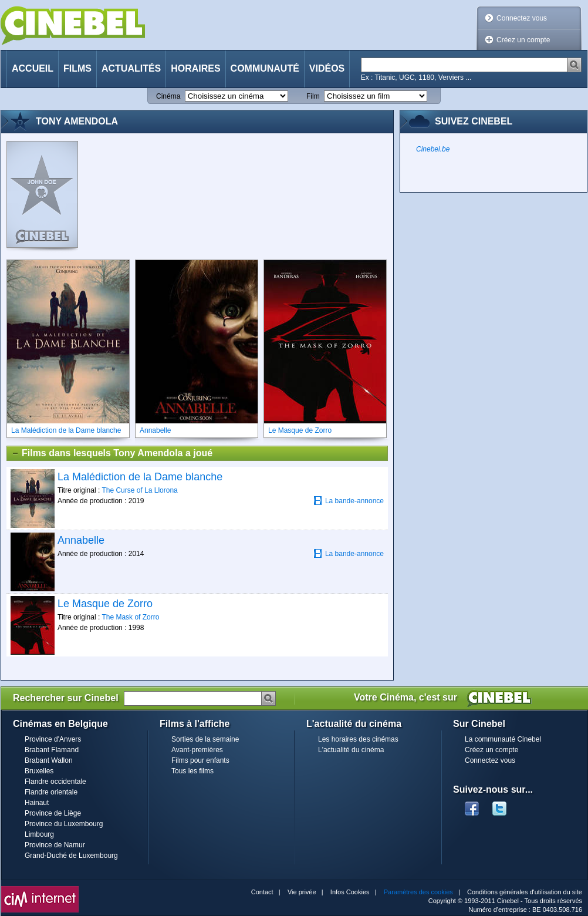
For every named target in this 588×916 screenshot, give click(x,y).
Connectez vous (522, 18)
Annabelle (81, 540)
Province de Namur (55, 845)
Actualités (131, 68)
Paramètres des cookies (418, 892)
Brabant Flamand (52, 750)
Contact (262, 892)
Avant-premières (197, 750)
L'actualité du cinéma (351, 750)
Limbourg (39, 834)
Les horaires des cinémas (358, 739)
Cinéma (168, 96)
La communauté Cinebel (503, 739)
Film (313, 96)
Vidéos (327, 68)
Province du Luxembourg (64, 824)
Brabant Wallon (49, 760)
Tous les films (192, 771)
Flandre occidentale (55, 782)
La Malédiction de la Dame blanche (140, 477)
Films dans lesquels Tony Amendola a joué (112, 453)
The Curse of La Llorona (139, 490)
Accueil (33, 68)
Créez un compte (523, 40)
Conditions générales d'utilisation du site (525, 892)
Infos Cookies (350, 892)
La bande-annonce (349, 501)
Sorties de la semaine (205, 739)
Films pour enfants (200, 760)
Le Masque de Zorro (105, 604)
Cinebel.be (433, 149)
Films (77, 68)
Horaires (195, 68)
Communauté (265, 68)
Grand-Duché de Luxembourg (71, 856)
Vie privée (302, 892)
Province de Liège (53, 813)
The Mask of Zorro (130, 617)
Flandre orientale (51, 792)
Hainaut (37, 803)
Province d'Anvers (53, 739)
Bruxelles (39, 771)
